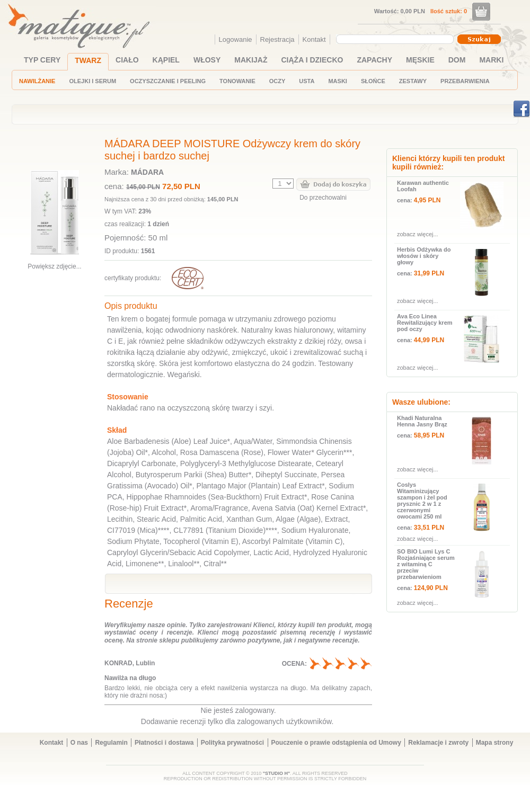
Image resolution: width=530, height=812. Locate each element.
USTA (307, 81)
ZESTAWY (413, 81)
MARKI (491, 60)
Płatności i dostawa (164, 743)
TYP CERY (42, 60)
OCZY (277, 81)
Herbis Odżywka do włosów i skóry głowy (424, 256)
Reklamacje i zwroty (438, 743)
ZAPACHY (374, 60)
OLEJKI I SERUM (92, 81)
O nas (79, 743)
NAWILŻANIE (37, 81)
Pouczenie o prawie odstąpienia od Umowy (336, 743)
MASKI (337, 81)
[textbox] (392, 39)
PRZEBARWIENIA (465, 81)
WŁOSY (207, 60)
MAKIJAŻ (251, 60)
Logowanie (236, 39)
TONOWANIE (237, 81)
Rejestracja (277, 39)
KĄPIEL (166, 60)
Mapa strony (495, 743)
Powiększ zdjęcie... (54, 266)
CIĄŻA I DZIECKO (312, 60)
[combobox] (396, 39)
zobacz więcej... (418, 234)
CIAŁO (127, 60)
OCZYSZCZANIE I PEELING (168, 81)
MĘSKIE (420, 60)
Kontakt (314, 39)
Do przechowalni (323, 198)
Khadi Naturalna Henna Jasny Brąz (422, 421)
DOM (457, 60)
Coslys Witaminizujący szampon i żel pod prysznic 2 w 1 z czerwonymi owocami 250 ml (422, 501)
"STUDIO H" (277, 773)
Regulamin (111, 743)
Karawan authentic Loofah (423, 186)
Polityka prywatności (232, 743)
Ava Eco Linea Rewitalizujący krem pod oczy (425, 323)
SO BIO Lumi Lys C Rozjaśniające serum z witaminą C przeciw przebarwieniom (426, 564)
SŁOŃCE (373, 81)
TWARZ (88, 60)
